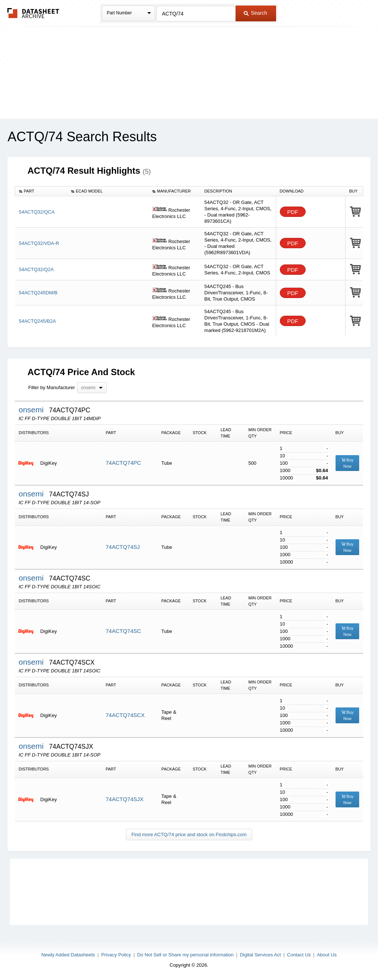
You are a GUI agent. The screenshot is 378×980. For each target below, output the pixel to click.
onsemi (32, 410)
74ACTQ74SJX (125, 799)
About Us (327, 955)
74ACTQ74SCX (125, 715)
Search (255, 13)
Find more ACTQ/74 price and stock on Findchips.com (189, 834)
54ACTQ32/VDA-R (39, 243)
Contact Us (299, 955)
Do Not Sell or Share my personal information (185, 955)
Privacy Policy (116, 955)
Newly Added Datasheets (68, 955)
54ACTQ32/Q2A (36, 269)
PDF (293, 212)
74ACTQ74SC (123, 631)
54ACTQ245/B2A (37, 321)
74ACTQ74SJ (123, 547)
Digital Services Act (260, 955)
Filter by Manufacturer (51, 387)
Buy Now (348, 463)
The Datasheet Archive (33, 13)
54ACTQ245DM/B (38, 293)
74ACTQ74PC (123, 463)
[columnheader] (41, 191)
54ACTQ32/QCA (37, 212)
